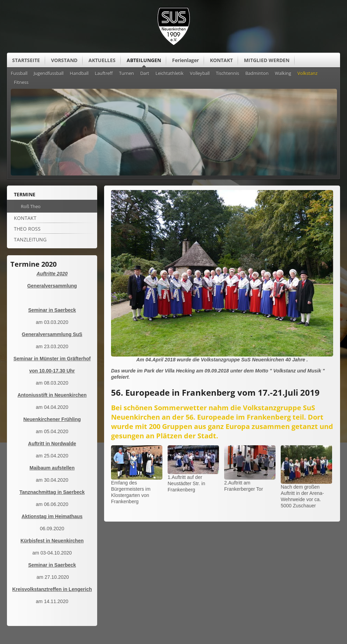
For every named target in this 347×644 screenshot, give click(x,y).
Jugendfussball (49, 74)
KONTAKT (221, 60)
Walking (283, 74)
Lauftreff (104, 74)
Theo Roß (27, 229)
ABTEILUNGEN (144, 60)
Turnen (126, 74)
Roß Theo (31, 206)
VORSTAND (64, 60)
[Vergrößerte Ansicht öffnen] (222, 355)
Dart (145, 74)
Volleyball (200, 74)
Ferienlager (185, 60)
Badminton (257, 74)
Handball (79, 74)
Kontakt (25, 218)
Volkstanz (307, 74)
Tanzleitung (30, 239)
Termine (25, 194)
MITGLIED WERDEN (267, 60)
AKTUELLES (102, 60)
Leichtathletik (170, 74)
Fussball (19, 74)
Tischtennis (227, 74)
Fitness (21, 83)
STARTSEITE (26, 60)
